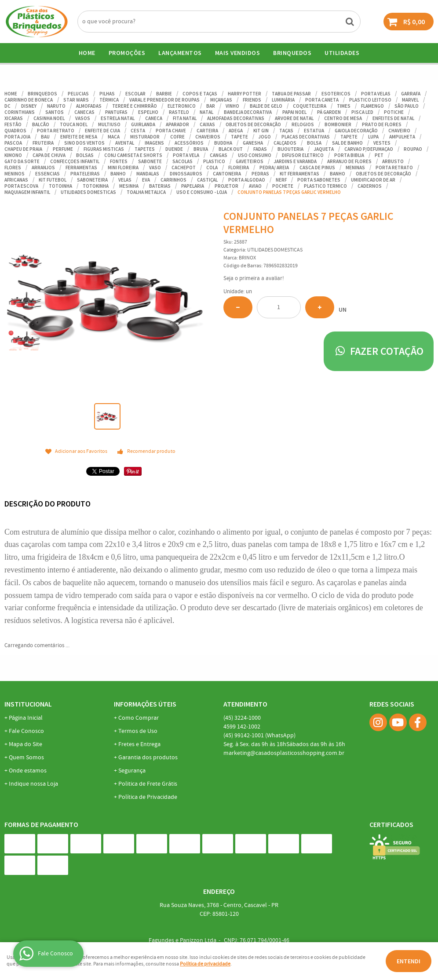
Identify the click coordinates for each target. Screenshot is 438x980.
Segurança (132, 771)
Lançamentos (180, 53)
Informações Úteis (145, 704)
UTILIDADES (342, 53)
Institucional (28, 704)
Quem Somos (26, 758)
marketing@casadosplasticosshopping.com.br (284, 753)
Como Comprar (139, 718)
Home (87, 53)
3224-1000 (242, 718)
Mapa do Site (26, 744)
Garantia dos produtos (148, 758)
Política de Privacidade (148, 797)
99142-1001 (259, 736)
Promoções (127, 53)
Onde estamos (28, 771)
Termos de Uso (138, 731)
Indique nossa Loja (33, 784)
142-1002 (242, 727)
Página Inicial (26, 718)
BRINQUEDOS (292, 53)
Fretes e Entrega (139, 744)
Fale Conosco (26, 731)
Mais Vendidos (238, 53)
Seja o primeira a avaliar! (254, 279)
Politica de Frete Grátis (148, 784)
